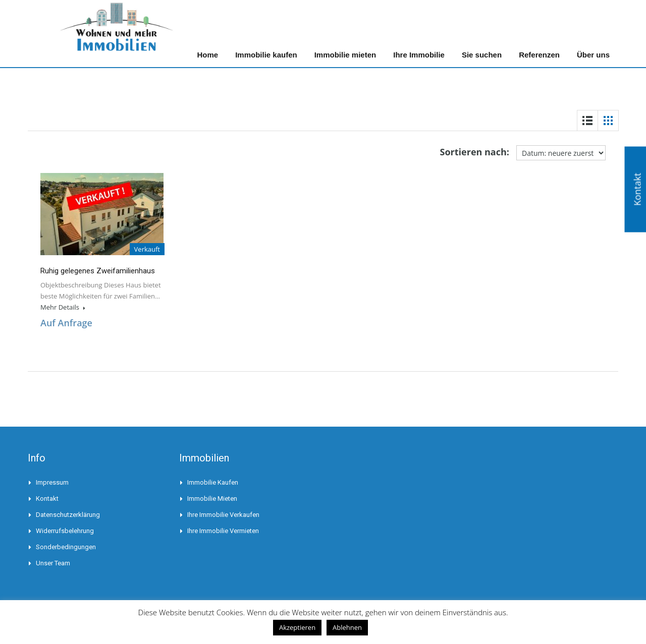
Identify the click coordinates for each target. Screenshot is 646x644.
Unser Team (53, 563)
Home (207, 55)
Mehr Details (63, 307)
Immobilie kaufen (266, 55)
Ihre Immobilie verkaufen (223, 515)
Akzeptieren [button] (297, 627)
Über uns (593, 55)
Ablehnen (347, 627)
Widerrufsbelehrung (65, 531)
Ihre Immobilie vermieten (223, 531)
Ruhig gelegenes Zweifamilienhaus (98, 271)
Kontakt (47, 499)
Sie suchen (482, 55)
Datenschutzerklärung (68, 515)
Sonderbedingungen (66, 547)
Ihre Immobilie (419, 55)
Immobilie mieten (345, 55)
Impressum (52, 482)
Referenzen (539, 55)
